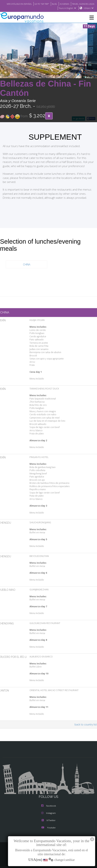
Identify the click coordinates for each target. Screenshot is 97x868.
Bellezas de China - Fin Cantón (46, 88)
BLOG (78, 4)
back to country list (86, 725)
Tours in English (67, 8)
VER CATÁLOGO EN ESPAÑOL (40, 4)
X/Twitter (48, 821)
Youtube (48, 828)
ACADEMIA (89, 4)
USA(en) (89, 8)
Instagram (48, 813)
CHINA (27, 265)
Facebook (49, 806)
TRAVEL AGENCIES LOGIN (43, 8)
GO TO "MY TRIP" (65, 4)
